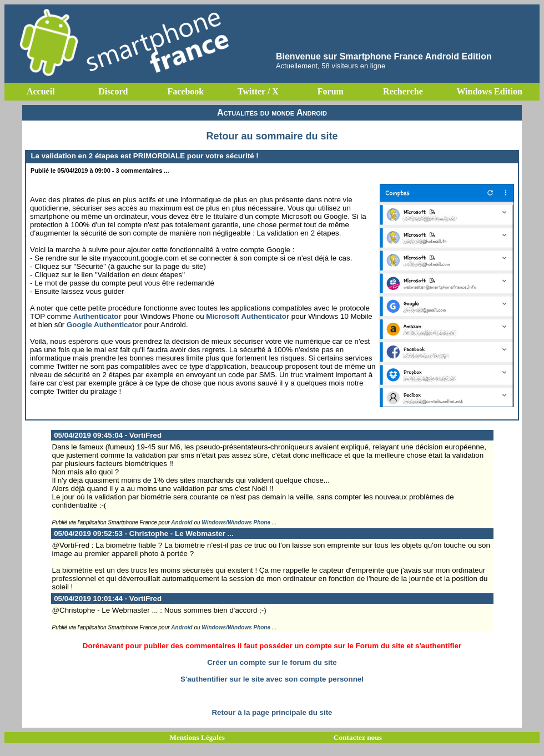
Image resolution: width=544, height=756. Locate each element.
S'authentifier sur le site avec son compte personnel (272, 679)
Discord (113, 91)
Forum (331, 91)
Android (182, 522)
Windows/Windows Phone (236, 522)
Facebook (185, 91)
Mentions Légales (197, 737)
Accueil (41, 91)
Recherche (403, 91)
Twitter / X (258, 91)
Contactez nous (358, 737)
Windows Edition (489, 91)
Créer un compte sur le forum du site (272, 662)
